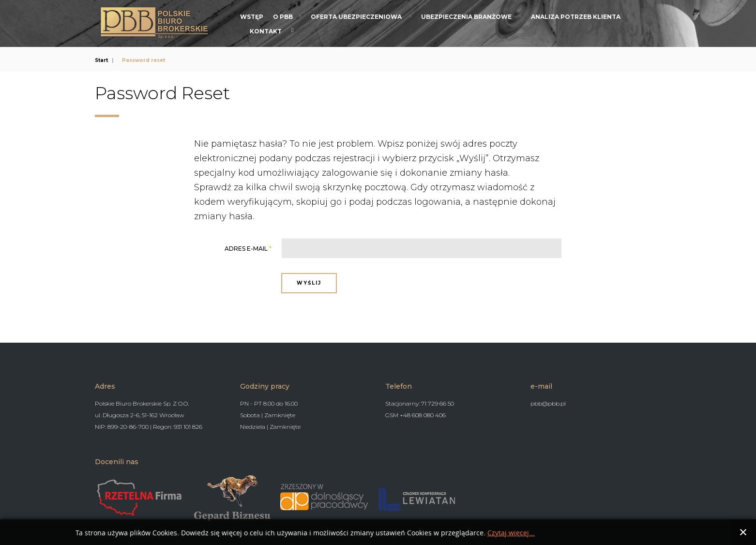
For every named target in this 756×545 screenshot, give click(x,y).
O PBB (283, 17)
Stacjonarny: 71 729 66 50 (420, 402)
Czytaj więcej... (511, 533)
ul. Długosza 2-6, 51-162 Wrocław (139, 414)
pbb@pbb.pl (548, 402)
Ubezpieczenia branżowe (467, 17)
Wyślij (309, 283)
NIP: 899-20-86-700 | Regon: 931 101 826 (149, 426)
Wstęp (252, 17)
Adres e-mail (248, 249)
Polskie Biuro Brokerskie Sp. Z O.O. (142, 402)
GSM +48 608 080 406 (416, 414)
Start (101, 60)
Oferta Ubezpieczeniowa (357, 17)
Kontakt (266, 31)
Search (292, 30)
